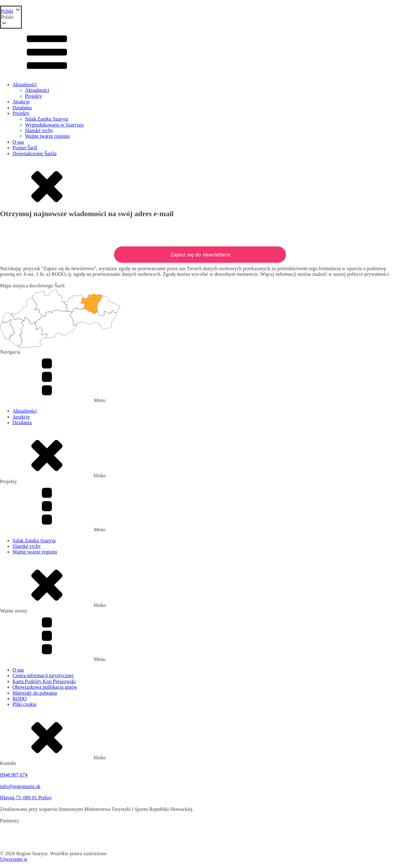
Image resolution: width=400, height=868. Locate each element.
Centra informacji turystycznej (43, 675)
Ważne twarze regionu (47, 136)
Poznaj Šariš (25, 148)
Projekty (33, 96)
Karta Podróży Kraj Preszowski (44, 681)
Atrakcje (21, 102)
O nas (18, 142)
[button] (11, 17)
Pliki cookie (25, 704)
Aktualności (25, 84)
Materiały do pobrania (35, 693)
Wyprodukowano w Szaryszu (54, 125)
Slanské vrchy (39, 130)
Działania (22, 108)
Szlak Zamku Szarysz (47, 119)
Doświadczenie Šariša (35, 154)
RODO (20, 699)
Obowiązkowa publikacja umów (45, 687)
